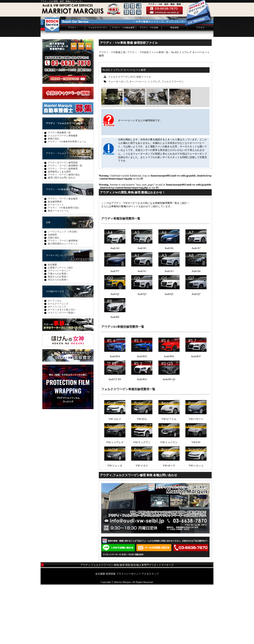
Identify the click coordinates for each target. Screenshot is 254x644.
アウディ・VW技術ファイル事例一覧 (148, 112)
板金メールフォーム (58, 270)
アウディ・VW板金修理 (123, 87)
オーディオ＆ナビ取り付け (62, 369)
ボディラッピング (57, 366)
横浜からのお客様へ (58, 336)
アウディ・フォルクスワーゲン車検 (64, 183)
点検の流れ (54, 297)
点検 (48, 282)
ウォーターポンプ (118, 141)
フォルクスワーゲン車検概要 (63, 195)
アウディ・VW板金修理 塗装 (61, 249)
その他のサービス (55, 351)
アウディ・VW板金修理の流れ (64, 267)
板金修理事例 (55, 261)
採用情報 (111, 633)
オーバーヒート (138, 141)
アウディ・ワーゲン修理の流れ (64, 234)
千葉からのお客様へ (58, 333)
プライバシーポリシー (59, 330)
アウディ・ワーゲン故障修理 (63, 228)
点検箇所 (52, 294)
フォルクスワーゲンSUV (122, 136)
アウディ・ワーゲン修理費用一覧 (65, 225)
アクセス (200, 87)
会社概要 (52, 324)
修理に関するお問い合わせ (62, 237)
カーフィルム (55, 360)
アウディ (72, 87)
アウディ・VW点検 (149, 87)
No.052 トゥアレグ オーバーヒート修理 (124, 129)
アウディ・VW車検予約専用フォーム (67, 201)
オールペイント (56, 264)
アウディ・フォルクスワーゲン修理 (64, 213)
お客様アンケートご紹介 (60, 327)
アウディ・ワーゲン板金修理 (63, 258)
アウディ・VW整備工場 (112, 112)
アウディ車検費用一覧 (59, 192)
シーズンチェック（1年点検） (63, 291)
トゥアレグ (154, 141)
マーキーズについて (56, 315)
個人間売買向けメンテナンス (63, 303)
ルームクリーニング (58, 363)
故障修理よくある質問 (59, 231)
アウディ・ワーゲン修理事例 (63, 300)
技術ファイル (144, 136)
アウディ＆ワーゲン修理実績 (63, 222)
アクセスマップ (150, 633)
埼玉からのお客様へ (58, 339)
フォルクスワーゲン (98, 87)
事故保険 (174, 87)
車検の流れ (54, 198)
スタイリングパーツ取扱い (62, 372)
